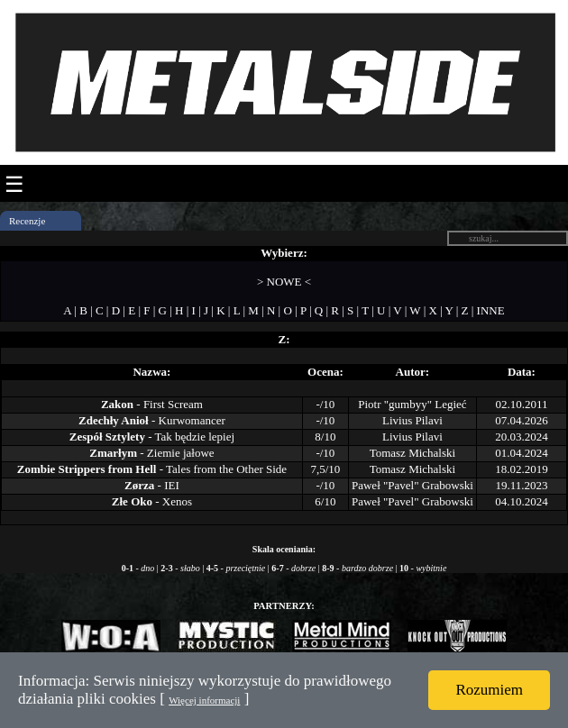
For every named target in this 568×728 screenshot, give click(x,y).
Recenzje (27, 221)
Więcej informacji (204, 700)
